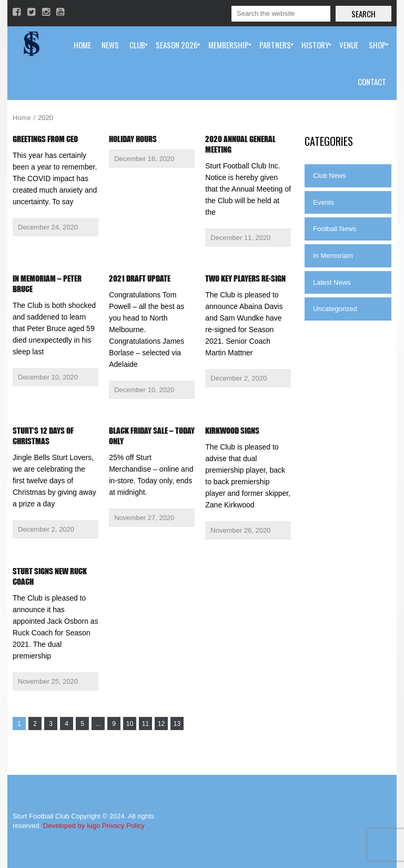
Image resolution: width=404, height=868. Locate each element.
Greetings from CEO (45, 139)
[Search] (281, 14)
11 (145, 724)
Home (22, 118)
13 (177, 724)
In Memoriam (333, 256)
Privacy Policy (123, 826)
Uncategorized (335, 309)
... (98, 724)
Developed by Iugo (72, 826)
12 (161, 724)
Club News (330, 176)
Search (363, 14)
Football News (335, 229)
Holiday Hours (133, 139)
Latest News (332, 282)
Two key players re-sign (245, 278)
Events (324, 202)
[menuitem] (82, 45)
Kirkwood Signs (232, 431)
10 (130, 724)
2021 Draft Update (140, 278)
